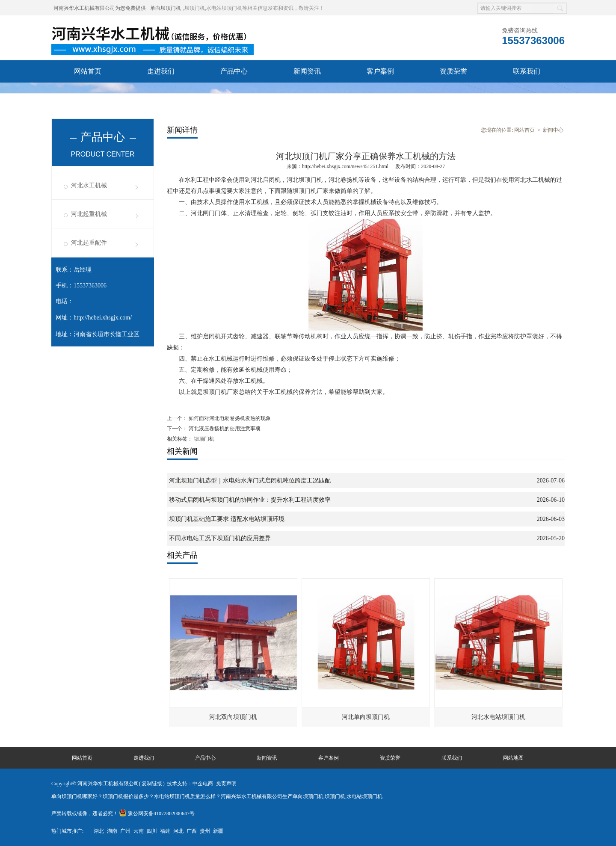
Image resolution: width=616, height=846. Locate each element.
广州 (125, 831)
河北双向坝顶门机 (233, 717)
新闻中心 (553, 130)
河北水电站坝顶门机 (498, 717)
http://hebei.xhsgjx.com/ (103, 318)
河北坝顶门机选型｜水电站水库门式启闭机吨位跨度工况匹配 (250, 481)
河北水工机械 (89, 185)
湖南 (112, 831)
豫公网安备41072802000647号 (157, 813)
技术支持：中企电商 (190, 784)
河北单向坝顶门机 (366, 717)
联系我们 (527, 71)
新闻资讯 (307, 71)
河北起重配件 (89, 243)
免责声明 (226, 784)
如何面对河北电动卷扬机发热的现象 (229, 418)
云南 (139, 831)
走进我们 (161, 71)
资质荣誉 (453, 71)
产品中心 (234, 71)
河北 (178, 831)
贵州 (205, 831)
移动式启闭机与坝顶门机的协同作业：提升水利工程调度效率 (250, 500)
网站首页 (88, 71)
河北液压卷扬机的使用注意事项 (224, 429)
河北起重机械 (89, 214)
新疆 (218, 831)
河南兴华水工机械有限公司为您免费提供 (100, 8)
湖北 (99, 831)
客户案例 (380, 71)
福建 (165, 831)
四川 (152, 831)
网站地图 (513, 758)
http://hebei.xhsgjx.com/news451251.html (345, 166)
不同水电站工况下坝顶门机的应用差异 (220, 538)
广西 (192, 831)
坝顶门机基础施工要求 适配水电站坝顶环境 (227, 519)
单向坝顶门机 (166, 8)
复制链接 (152, 784)
